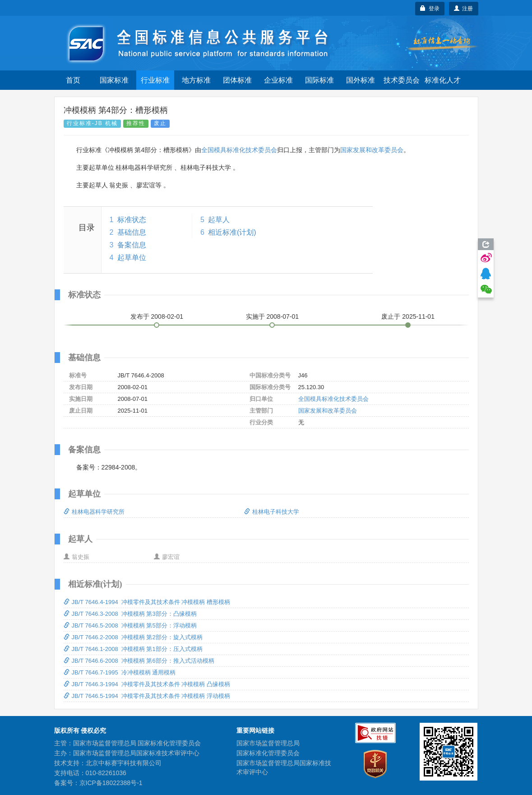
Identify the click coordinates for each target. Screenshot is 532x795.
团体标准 (237, 80)
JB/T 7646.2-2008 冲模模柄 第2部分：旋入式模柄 (133, 637)
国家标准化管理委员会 (268, 753)
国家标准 (114, 80)
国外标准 (361, 80)
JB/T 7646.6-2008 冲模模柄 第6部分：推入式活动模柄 (139, 661)
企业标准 (278, 80)
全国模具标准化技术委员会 (239, 150)
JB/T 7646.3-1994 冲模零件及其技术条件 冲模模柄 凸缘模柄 (147, 684)
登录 (430, 9)
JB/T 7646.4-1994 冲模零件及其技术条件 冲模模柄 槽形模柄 (147, 602)
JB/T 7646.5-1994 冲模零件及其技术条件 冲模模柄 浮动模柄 (147, 696)
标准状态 (132, 220)
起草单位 (132, 258)
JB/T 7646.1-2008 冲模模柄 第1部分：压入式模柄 (133, 649)
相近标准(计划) (232, 232)
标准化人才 (443, 80)
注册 (464, 9)
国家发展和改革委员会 (372, 150)
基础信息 (132, 232)
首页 (73, 80)
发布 (157, 316)
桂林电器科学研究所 (94, 512)
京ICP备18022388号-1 (111, 783)
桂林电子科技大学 (272, 512)
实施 (273, 316)
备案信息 (132, 245)
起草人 (219, 220)
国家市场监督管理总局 (268, 743)
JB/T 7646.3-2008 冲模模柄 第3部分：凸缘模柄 (130, 614)
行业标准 (155, 80)
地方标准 (196, 80)
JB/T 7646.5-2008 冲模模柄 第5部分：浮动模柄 (130, 625)
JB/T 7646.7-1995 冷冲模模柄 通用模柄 (120, 672)
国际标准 (319, 80)
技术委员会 (402, 80)
